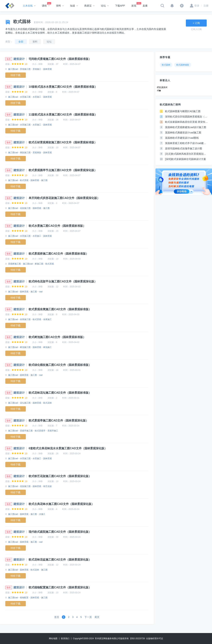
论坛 (105, 6)
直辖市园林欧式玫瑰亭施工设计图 (184, 148)
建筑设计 (19, 59)
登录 (195, 6)
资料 (60, 6)
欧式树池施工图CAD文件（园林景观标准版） (57, 337)
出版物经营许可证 (155, 639)
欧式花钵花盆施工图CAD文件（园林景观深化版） (60, 560)
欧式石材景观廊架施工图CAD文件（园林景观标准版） (63, 142)
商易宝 (89, 6)
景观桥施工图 (14, 264)
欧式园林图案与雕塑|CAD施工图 (183, 111)
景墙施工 (37, 69)
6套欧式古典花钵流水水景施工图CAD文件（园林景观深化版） (68, 448)
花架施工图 (25, 208)
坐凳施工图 (25, 319)
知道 (74, 6)
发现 (135, 5)
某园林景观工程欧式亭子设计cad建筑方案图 (186, 143)
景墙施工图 (25, 69)
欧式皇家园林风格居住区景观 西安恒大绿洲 (186, 122)
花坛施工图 (25, 403)
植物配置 (24, 598)
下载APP (120, 6)
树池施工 (48, 347)
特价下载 (16, 75)
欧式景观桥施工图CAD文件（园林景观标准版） (59, 254)
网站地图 (53, 639)
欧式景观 (24, 180)
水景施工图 (25, 97)
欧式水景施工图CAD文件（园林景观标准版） (57, 226)
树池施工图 (25, 347)
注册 (205, 6)
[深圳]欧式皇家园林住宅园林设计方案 (185, 159)
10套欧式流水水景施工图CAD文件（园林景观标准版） (63, 87)
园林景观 (48, 69)
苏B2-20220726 (137, 639)
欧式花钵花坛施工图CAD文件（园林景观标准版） (60, 393)
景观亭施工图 (26, 431)
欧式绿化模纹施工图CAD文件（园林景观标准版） (60, 365)
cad (41, 292)
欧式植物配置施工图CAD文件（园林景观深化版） (60, 587)
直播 (145, 6)
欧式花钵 (48, 403)
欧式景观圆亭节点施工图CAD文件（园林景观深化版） (63, 170)
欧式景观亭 (40, 431)
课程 (46, 6)
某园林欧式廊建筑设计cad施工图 (183, 133)
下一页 (88, 617)
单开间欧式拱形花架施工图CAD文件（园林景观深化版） (64, 198)
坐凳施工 (48, 319)
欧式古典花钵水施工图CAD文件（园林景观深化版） (61, 504)
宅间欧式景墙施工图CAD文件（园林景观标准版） (60, 59)
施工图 (44, 180)
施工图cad (13, 69)
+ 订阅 (196, 23)
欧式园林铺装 (183, 65)
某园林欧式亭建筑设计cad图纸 (182, 138)
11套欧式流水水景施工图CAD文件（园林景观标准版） (63, 115)
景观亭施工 (53, 431)
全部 (21, 42)
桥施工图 (39, 264)
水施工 (42, 514)
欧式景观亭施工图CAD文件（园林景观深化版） (59, 421)
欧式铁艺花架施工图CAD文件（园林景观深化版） (60, 476)
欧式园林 (166, 65)
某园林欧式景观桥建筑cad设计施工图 (186, 127)
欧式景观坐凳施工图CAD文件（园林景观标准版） (60, 309)
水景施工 (37, 97)
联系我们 (65, 639)
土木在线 (29, 6)
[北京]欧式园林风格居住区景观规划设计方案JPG (186, 154)
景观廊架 (37, 153)
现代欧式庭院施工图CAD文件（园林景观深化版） (60, 532)
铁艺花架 (48, 486)
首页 (57, 617)
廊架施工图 (25, 153)
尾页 (97, 617)
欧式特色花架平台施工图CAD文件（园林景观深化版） (63, 281)
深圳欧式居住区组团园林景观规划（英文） (186, 117)
